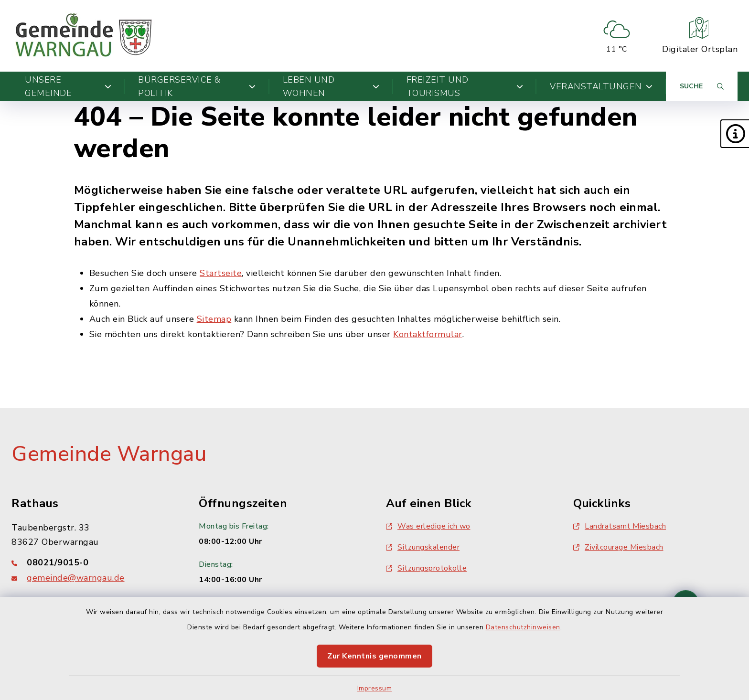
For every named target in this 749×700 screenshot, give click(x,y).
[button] (735, 134)
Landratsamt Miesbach (620, 526)
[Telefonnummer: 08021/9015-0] (94, 562)
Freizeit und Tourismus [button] (465, 86)
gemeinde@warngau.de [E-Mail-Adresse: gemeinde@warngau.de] (76, 578)
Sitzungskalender (423, 547)
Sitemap (214, 319)
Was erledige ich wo (428, 526)
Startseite (221, 273)
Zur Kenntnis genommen (374, 656)
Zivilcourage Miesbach (618, 547)
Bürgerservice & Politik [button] (197, 86)
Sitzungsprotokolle (426, 568)
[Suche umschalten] (702, 86)
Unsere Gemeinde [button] (68, 86)
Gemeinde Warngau (109, 454)
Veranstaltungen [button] (601, 86)
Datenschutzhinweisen (523, 627)
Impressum (375, 688)
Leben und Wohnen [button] (331, 86)
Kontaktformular (428, 334)
